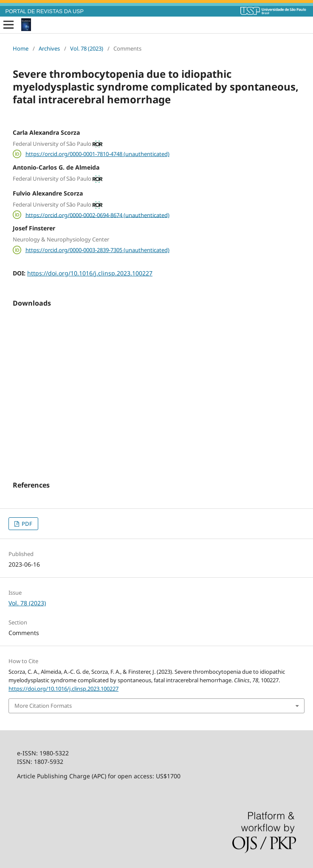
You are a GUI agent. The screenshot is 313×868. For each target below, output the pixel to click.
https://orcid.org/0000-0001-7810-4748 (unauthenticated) (97, 154)
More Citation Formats (43, 706)
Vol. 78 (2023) (87, 48)
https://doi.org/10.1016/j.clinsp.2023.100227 (90, 273)
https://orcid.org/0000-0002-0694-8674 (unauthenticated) (97, 215)
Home (21, 48)
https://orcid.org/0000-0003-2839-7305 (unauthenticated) (97, 250)
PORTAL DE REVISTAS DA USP (45, 11)
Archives (49, 48)
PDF (26, 524)
